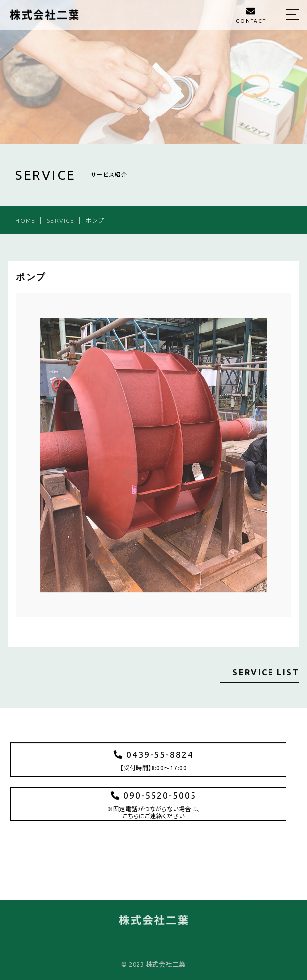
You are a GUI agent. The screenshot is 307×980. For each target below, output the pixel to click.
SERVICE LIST (266, 672)
